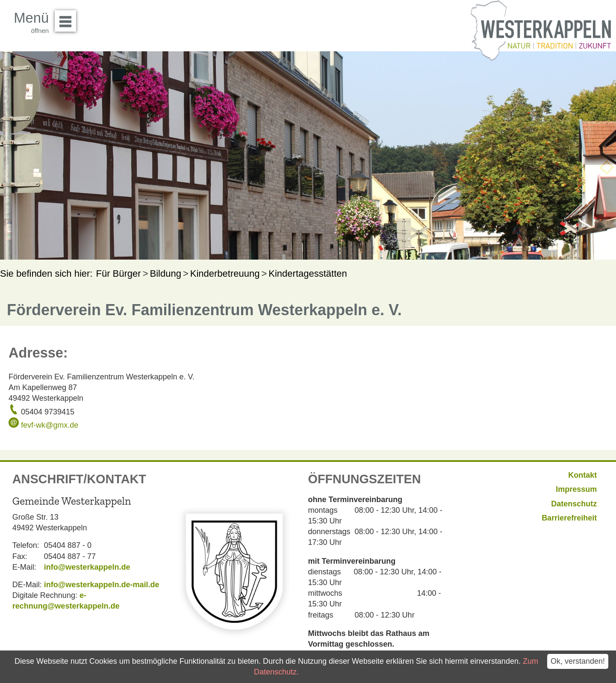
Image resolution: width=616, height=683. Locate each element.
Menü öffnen (68, 18)
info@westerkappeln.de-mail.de (102, 585)
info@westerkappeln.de (87, 567)
